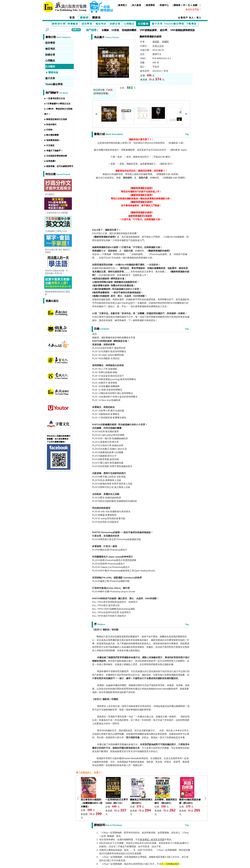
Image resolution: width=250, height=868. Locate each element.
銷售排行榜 (59, 24)
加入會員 (136, 5)
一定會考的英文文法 (56, 98)
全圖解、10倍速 (110, 30)
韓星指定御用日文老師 (57, 119)
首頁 (72, 17)
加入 (191, 18)
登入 (199, 18)
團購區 (97, 17)
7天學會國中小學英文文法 (58, 104)
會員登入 (123, 5)
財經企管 (115, 24)
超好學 (164, 30)
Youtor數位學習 (174, 24)
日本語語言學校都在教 (57, 156)
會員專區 (150, 5)
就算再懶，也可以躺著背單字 (60, 166)
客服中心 (164, 5)
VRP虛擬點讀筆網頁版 (183, 30)
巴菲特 (49, 130)
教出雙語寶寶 (52, 135)
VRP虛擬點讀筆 (148, 30)
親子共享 (157, 24)
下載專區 (191, 24)
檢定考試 (101, 24)
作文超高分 (50, 194)
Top (187, 134)
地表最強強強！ (53, 140)
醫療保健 (53, 72)
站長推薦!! (51, 161)
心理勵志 (129, 24)
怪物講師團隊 (129, 30)
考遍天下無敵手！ (55, 151)
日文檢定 (50, 145)
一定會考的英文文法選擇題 (56, 213)
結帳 (195, 5)
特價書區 (73, 24)
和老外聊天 (51, 125)
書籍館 (84, 17)
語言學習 (87, 24)
